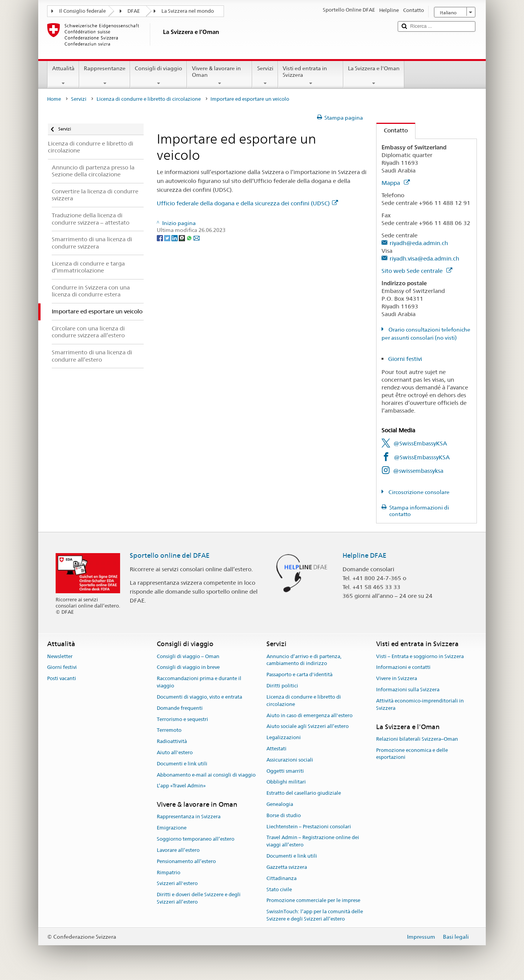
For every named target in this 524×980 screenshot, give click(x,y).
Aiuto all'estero (175, 752)
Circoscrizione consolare (418, 492)
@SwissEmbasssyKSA (422, 457)
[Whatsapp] (190, 237)
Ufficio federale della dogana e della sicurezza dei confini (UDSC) (247, 203)
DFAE (134, 11)
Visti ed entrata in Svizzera (311, 76)
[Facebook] (160, 237)
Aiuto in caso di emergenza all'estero (309, 715)
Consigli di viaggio (159, 76)
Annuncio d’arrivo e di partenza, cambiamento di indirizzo (304, 660)
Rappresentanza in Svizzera (189, 817)
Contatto (392, 130)
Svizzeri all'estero (177, 884)
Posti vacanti (62, 679)
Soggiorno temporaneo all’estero (196, 839)
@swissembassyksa (418, 471)
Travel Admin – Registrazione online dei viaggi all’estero (313, 841)
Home (54, 99)
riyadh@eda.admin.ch (419, 243)
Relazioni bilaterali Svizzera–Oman (417, 739)
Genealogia (280, 804)
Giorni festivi (405, 359)
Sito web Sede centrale (417, 271)
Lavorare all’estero (178, 850)
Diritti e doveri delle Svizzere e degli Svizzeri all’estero (199, 898)
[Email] (197, 237)
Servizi (265, 76)
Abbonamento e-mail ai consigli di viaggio (206, 775)
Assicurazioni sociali (290, 760)
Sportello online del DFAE (170, 555)
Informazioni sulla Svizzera (408, 690)
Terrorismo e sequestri (182, 719)
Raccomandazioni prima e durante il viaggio (199, 682)
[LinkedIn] (175, 237)
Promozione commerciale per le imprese (313, 901)
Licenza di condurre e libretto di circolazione (149, 99)
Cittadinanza (282, 878)
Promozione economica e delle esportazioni (412, 754)
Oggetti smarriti (285, 771)
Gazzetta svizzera (287, 867)
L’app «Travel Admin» (181, 786)
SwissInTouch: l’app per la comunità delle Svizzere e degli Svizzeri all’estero (315, 915)
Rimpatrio (169, 873)
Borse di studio (284, 815)
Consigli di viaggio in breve (188, 668)
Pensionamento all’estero (186, 861)
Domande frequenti (180, 708)
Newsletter (60, 656)
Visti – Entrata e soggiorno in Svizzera (420, 656)
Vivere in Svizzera (397, 679)
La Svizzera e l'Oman (374, 76)
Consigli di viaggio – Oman (188, 656)
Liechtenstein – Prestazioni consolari (309, 827)
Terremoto (169, 730)
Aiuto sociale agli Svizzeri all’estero (308, 727)
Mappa (396, 183)
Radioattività (172, 741)
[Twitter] (168, 237)
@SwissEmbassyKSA (420, 443)
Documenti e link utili (182, 764)
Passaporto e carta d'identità (299, 675)
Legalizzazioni (284, 737)
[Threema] (182, 237)
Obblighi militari (286, 782)
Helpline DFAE (365, 555)
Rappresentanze (105, 76)
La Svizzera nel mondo (188, 11)
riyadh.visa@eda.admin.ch (424, 258)
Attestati (276, 749)
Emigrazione (172, 828)
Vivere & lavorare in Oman (220, 76)
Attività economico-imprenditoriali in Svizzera (420, 704)
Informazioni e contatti (403, 668)
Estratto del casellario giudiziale (304, 793)
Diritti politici (282, 686)
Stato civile (279, 889)
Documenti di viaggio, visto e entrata (199, 697)
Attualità (63, 76)
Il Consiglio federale (82, 11)
